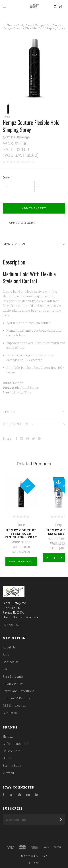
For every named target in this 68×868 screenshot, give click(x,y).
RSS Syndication (15, 705)
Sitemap (34, 863)
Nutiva (7, 758)
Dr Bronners (11, 751)
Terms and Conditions (18, 691)
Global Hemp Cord (16, 744)
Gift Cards (10, 713)
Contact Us (11, 662)
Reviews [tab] (34, 412)
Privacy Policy (13, 684)
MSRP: (10, 138)
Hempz (6, 116)
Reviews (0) (28, 162)
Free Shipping (13, 676)
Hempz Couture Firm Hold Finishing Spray (21, 534)
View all (8, 773)
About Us (9, 647)
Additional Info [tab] (34, 424)
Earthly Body (12, 766)
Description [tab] (34, 244)
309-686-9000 (12, 625)
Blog (6, 655)
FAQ (6, 669)
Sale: (9, 149)
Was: (9, 144)
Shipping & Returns (16, 698)
